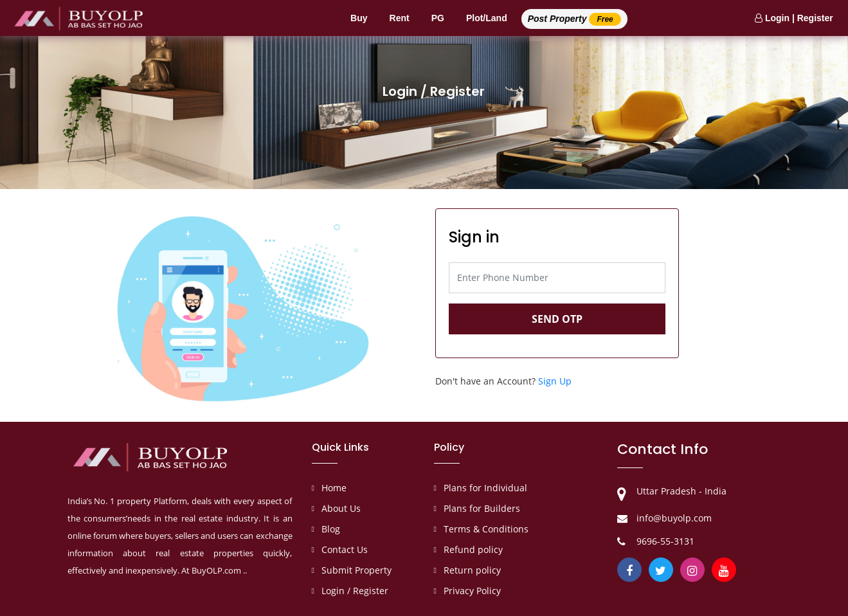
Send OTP (557, 319)
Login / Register (355, 591)
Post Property (574, 19)
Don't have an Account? (503, 381)
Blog (331, 529)
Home (334, 488)
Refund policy (473, 549)
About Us (341, 508)
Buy (359, 18)
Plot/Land (487, 18)
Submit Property (356, 570)
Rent (400, 18)
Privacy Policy (472, 591)
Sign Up (555, 381)
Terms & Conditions (486, 529)
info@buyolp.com (674, 518)
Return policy (472, 570)
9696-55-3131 (665, 541)
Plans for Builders (482, 508)
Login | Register (794, 18)
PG (438, 18)
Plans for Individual (485, 488)
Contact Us (345, 549)
